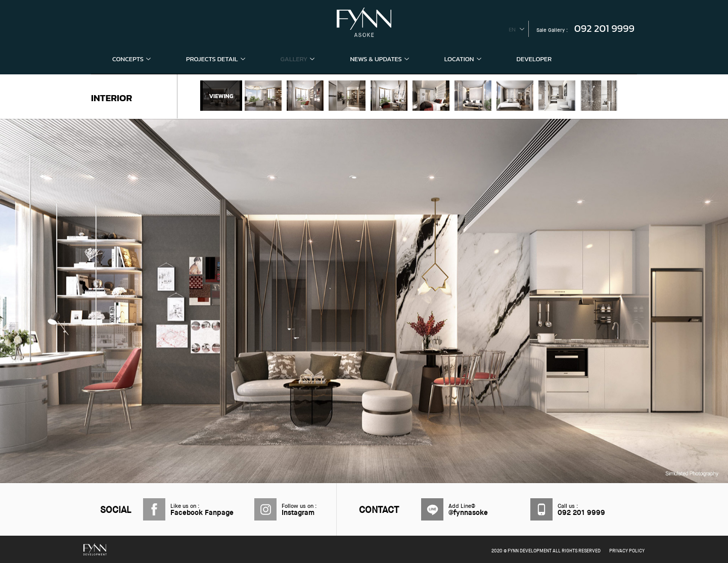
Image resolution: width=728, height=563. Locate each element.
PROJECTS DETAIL (216, 59)
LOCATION (463, 59)
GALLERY (298, 59)
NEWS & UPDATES (379, 59)
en (512, 29)
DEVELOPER (534, 59)
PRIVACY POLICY (627, 551)
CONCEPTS (131, 59)
